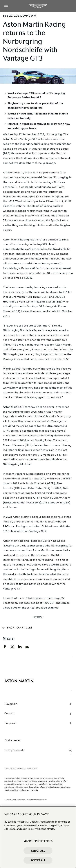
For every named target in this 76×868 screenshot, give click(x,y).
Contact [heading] (38, 713)
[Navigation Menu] (6, 6)
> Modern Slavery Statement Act (21, 768)
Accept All (38, 860)
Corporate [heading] (38, 723)
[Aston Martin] (38, 6)
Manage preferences (38, 841)
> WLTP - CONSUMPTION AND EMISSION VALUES (26, 800)
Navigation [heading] (38, 704)
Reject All (38, 851)
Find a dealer (13, 740)
